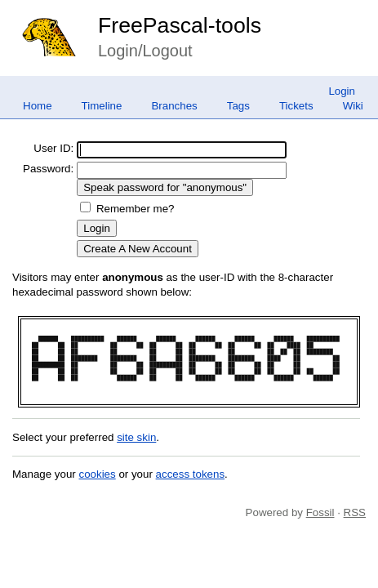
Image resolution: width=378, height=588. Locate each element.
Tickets (296, 106)
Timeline (102, 106)
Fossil (320, 512)
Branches (174, 106)
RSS (355, 512)
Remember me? (136, 209)
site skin (136, 437)
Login (342, 91)
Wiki (353, 106)
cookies (98, 474)
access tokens (190, 474)
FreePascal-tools (180, 25)
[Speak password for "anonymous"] (165, 187)
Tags (238, 106)
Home (38, 106)
